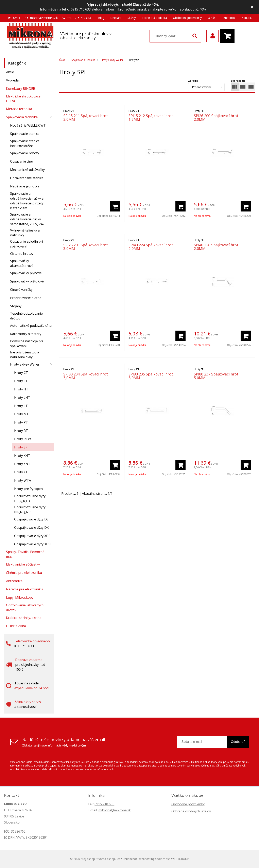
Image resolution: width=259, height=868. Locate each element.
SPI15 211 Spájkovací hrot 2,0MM (86, 117)
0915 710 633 (81, 9)
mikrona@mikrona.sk (131, 9)
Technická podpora (154, 18)
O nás (212, 18)
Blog (101, 18)
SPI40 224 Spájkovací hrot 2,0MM (151, 247)
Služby (132, 18)
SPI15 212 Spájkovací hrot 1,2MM (151, 117)
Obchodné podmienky (187, 18)
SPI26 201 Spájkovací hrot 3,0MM (86, 247)
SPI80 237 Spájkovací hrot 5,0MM (216, 376)
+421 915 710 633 (79, 18)
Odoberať (238, 742)
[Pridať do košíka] (115, 206)
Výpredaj (13, 80)
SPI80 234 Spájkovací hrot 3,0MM (86, 376)
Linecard (116, 18)
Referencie (229, 18)
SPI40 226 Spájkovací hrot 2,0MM (216, 247)
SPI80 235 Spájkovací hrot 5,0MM (151, 376)
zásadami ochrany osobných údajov (148, 762)
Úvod (17, 18)
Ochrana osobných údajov (191, 811)
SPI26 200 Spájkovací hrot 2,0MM (216, 117)
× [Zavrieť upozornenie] (252, 7)
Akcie (10, 72)
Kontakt (247, 18)
